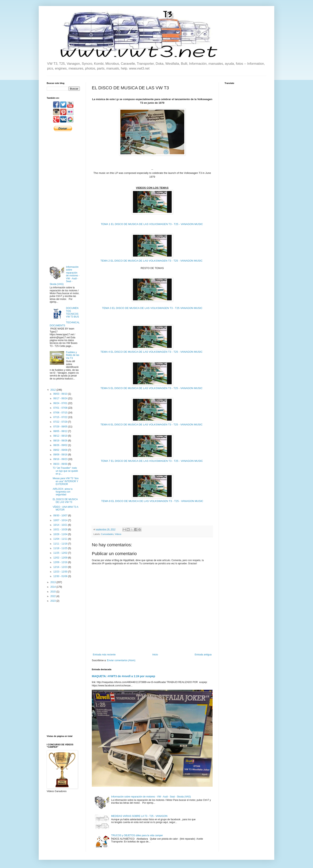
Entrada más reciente (104, 655)
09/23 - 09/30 (61, 464)
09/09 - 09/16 (61, 455)
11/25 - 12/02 (61, 553)
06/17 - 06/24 (61, 398)
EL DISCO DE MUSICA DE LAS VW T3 (65, 501)
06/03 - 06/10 (61, 394)
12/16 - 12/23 (61, 567)
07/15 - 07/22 (61, 417)
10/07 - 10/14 (61, 520)
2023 (53, 601)
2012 (53, 390)
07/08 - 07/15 (61, 413)
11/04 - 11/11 (61, 539)
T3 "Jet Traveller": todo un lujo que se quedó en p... (65, 471)
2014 (53, 587)
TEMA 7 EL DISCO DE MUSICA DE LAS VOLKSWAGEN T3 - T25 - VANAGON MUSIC (152, 461)
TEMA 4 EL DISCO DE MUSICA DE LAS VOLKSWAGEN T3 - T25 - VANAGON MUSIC (152, 352)
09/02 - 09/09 (61, 450)
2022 (53, 596)
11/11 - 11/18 (61, 544)
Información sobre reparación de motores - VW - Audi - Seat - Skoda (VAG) (151, 797)
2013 (53, 582)
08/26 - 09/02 (61, 445)
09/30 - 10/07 (61, 516)
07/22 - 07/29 (61, 422)
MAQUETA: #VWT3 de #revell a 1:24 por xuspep (123, 676)
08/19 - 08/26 (61, 441)
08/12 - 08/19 (61, 436)
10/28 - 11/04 (61, 534)
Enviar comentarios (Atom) (121, 660)
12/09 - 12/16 (61, 562)
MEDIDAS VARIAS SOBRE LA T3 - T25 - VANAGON (139, 816)
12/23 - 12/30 (61, 572)
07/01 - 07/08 (61, 408)
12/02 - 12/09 (61, 558)
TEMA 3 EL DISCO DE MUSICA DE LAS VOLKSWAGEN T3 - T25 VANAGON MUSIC (152, 308)
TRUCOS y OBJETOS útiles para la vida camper (137, 835)
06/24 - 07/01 (61, 403)
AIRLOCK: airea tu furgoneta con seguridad (63, 492)
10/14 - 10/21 (61, 525)
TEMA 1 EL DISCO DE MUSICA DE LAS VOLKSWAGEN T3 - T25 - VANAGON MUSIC (152, 224)
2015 (53, 592)
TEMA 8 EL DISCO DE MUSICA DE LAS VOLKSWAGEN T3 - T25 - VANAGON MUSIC (152, 501)
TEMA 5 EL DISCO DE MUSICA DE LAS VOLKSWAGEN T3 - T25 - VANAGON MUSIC (152, 388)
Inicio (155, 655)
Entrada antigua (203, 655)
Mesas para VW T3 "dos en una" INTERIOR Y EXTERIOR (66, 481)
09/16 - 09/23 (61, 459)
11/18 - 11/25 (61, 548)
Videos (118, 534)
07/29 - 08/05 (61, 427)
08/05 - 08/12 (61, 431)
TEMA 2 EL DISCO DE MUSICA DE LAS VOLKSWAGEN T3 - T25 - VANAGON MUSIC (152, 261)
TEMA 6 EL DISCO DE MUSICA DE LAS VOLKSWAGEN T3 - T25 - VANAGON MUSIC (152, 425)
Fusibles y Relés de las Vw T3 (73, 355)
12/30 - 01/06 (61, 576)
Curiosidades (107, 534)
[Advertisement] (63, 198)
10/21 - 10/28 (61, 530)
